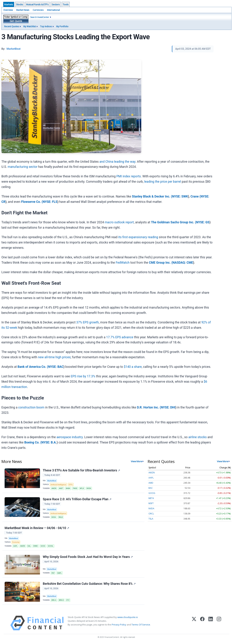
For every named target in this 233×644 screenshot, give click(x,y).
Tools (66, 4)
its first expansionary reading (138, 237)
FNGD (75, 488)
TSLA (151, 519)
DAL (29, 546)
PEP (53, 573)
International (53, 10)
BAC (151, 488)
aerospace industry (70, 437)
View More (136, 461)
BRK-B (61, 600)
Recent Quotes (12, 26)
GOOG (43, 546)
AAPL (15, 546)
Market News (23, 10)
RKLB (61, 517)
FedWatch (123, 263)
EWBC (36, 546)
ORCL (151, 514)
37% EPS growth (88, 322)
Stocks (20, 4)
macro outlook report (119, 222)
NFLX (82, 488)
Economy (16, 542)
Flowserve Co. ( (32, 202)
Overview (8, 10)
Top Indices (46, 26)
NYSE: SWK (180, 196)
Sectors (56, 4)
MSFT (151, 503)
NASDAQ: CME (183, 263)
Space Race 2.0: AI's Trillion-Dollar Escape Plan (77, 499)
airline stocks (197, 437)
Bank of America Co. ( (33, 367)
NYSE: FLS (50, 202)
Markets (9, 4)
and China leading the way (117, 162)
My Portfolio (62, 26)
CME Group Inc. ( (161, 263)
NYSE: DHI (168, 407)
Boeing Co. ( (33, 442)
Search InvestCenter (40, 17)
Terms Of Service (141, 625)
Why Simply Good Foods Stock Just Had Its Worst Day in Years (88, 557)
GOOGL (50, 546)
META (151, 498)
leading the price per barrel (163, 182)
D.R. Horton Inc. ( (149, 407)
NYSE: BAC (56, 367)
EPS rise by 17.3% (83, 376)
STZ (68, 600)
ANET (61, 488)
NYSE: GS (203, 222)
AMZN (54, 488)
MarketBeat (52, 481)
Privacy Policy (119, 625)
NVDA (89, 488)
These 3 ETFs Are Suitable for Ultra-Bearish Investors (81, 470)
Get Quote (16, 21)
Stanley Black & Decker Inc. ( (152, 196)
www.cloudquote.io (128, 617)
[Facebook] (202, 623)
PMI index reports (129, 176)
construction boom (31, 407)
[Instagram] (219, 623)
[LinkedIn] (211, 623)
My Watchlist (30, 26)
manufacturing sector (23, 167)
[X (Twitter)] (194, 623)
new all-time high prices (54, 357)
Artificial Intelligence (58, 485)
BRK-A (54, 600)
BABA (68, 488)
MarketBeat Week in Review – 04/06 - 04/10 (37, 528)
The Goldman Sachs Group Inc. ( (174, 222)
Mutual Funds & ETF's (37, 4)
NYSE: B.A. (49, 442)
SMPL (59, 573)
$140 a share (133, 367)
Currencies (38, 10)
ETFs (71, 485)
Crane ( (195, 196)
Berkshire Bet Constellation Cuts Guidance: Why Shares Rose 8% (89, 584)
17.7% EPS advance (120, 337)
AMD (151, 483)
